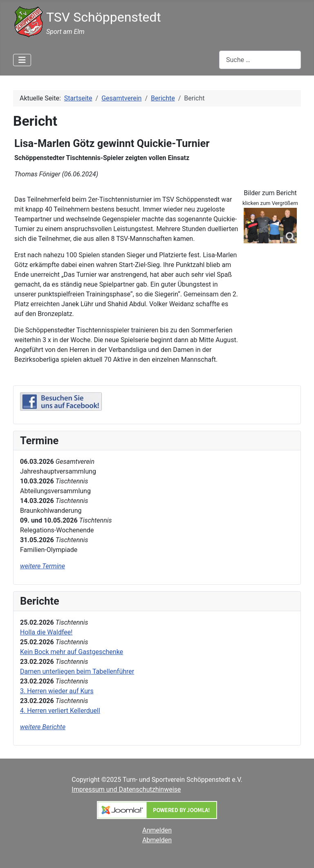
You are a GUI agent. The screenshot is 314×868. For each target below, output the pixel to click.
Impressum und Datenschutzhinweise (126, 789)
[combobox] (260, 60)
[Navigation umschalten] (22, 60)
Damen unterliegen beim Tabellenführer (77, 671)
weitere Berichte (43, 727)
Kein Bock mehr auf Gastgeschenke (72, 652)
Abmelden (157, 840)
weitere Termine (43, 566)
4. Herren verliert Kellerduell (60, 711)
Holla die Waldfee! (46, 632)
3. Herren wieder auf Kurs (57, 691)
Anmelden (157, 830)
